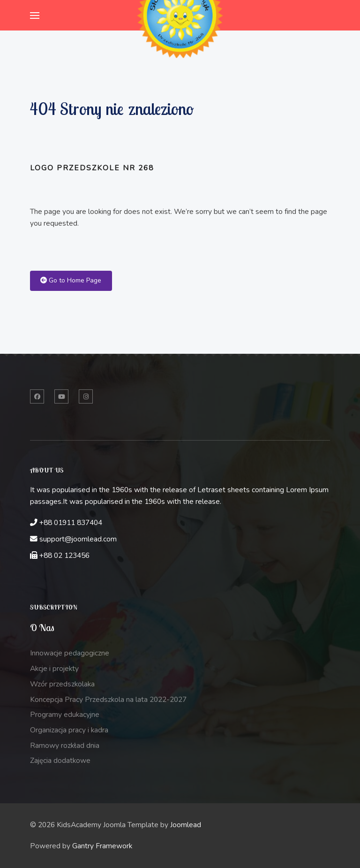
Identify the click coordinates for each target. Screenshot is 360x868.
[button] (35, 15)
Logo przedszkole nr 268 (92, 168)
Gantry (102, 846)
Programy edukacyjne (65, 715)
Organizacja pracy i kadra (69, 730)
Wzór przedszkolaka (62, 684)
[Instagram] (86, 396)
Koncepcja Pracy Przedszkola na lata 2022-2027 (108, 700)
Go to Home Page (71, 280)
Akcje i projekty (54, 669)
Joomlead (186, 825)
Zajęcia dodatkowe (60, 761)
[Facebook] (37, 396)
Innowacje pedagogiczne (70, 653)
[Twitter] (61, 396)
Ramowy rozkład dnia (65, 746)
